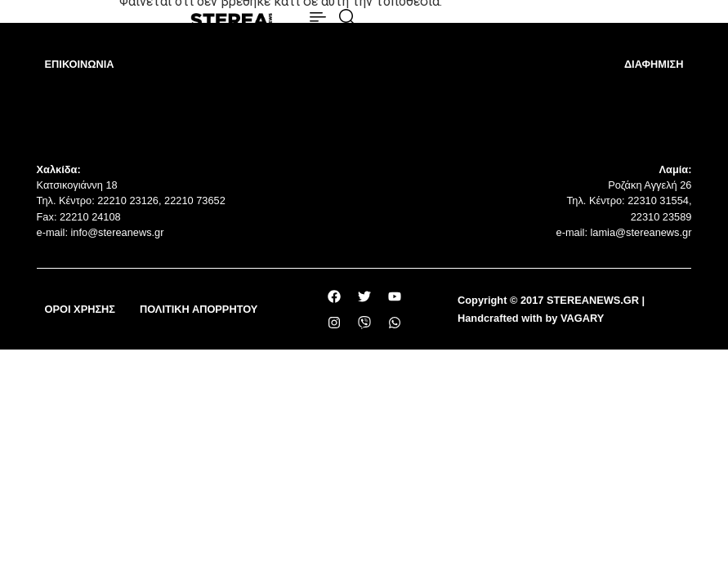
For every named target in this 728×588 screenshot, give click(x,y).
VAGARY (582, 318)
